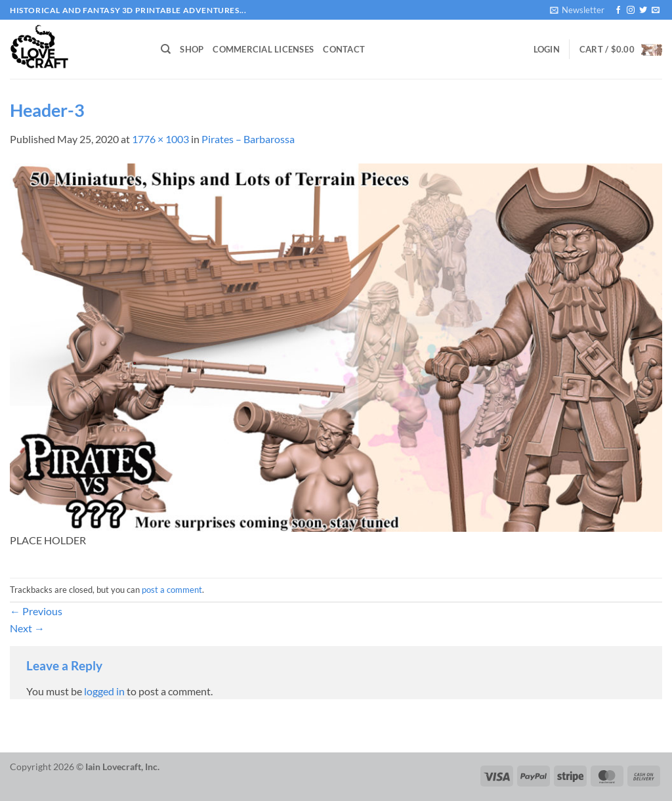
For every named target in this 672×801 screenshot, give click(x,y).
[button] (577, 10)
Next (27, 628)
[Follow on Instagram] (631, 11)
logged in (104, 691)
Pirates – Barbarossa (248, 139)
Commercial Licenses (263, 49)
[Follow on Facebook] (618, 11)
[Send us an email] (656, 11)
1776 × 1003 (160, 139)
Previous (36, 611)
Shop (192, 49)
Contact (344, 49)
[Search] (166, 49)
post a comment (172, 590)
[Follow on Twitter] (643, 11)
